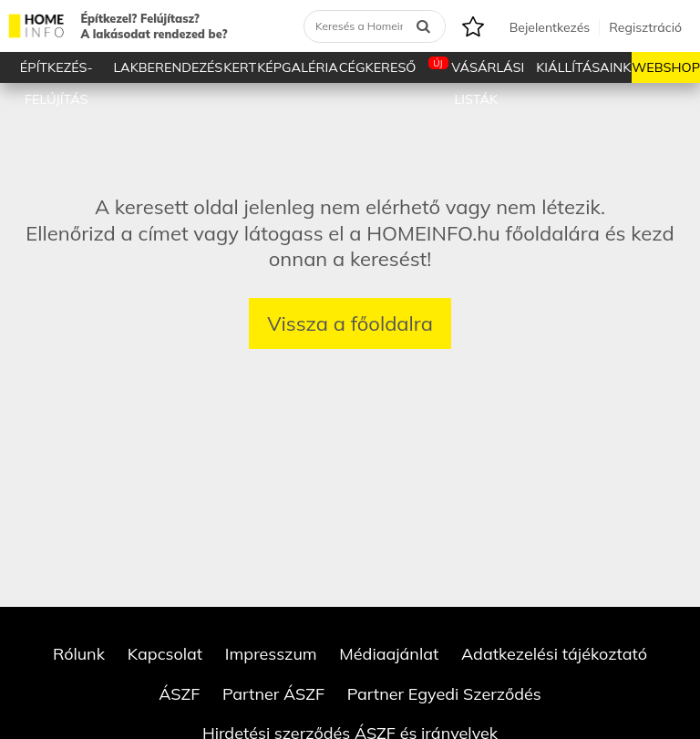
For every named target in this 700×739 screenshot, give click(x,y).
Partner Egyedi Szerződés (444, 694)
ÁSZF (179, 694)
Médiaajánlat (389, 654)
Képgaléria (298, 67)
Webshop (666, 67)
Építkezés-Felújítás (57, 71)
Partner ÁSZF (273, 694)
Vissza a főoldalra (350, 323)
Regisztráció (645, 27)
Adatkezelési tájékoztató (554, 654)
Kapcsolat (165, 654)
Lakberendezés (169, 67)
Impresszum (271, 654)
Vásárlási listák (477, 70)
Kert (240, 67)
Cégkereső (378, 67)
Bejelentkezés (550, 27)
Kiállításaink (583, 67)
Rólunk (79, 654)
